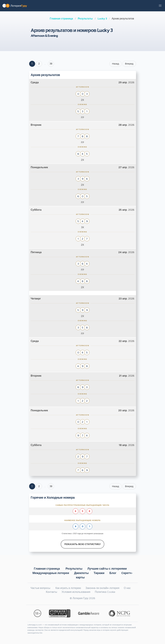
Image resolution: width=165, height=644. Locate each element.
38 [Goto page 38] (51, 486)
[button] (160, 6)
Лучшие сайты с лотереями (107, 568)
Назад (116, 64)
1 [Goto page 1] (32, 64)
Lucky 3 (102, 19)
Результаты (85, 19)
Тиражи (99, 573)
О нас (127, 588)
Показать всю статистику (82, 544)
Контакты (51, 592)
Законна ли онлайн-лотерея (102, 588)
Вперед (129, 64)
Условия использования (76, 592)
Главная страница (61, 19)
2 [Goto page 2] (39, 64)
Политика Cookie (105, 592)
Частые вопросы (40, 588)
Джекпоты (81, 573)
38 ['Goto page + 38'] (51, 64)
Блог (113, 573)
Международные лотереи (51, 573)
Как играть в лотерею (68, 588)
